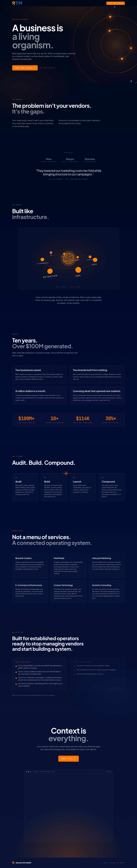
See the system (48, 68)
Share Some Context (116, 3)
